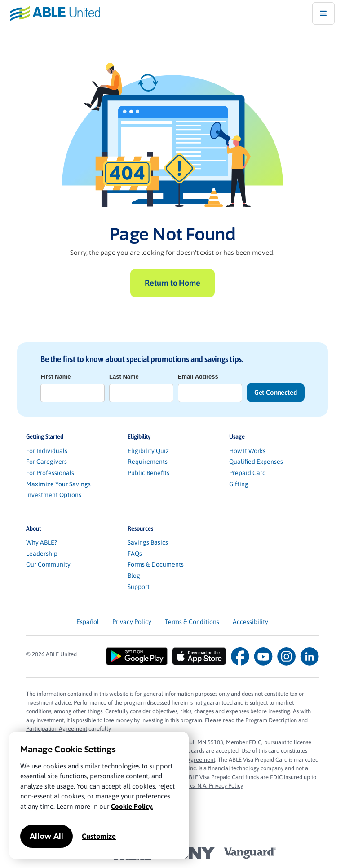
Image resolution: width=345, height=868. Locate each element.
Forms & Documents (156, 564)
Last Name (124, 377)
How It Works (247, 451)
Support (139, 587)
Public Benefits (148, 473)
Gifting (239, 484)
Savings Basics (148, 542)
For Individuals (47, 451)
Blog (134, 576)
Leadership (42, 554)
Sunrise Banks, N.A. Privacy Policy (201, 786)
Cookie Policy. (132, 806)
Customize (99, 836)
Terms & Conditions (192, 622)
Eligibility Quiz (148, 451)
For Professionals (50, 473)
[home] (50, 13)
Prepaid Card (248, 473)
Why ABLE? (42, 542)
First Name (55, 377)
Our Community (48, 564)
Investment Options (54, 495)
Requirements (148, 462)
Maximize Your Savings (58, 484)
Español (88, 622)
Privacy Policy (132, 622)
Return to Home (172, 283)
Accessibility (250, 622)
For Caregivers (46, 462)
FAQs (135, 554)
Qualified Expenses (256, 462)
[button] (323, 13)
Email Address (198, 377)
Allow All (46, 836)
